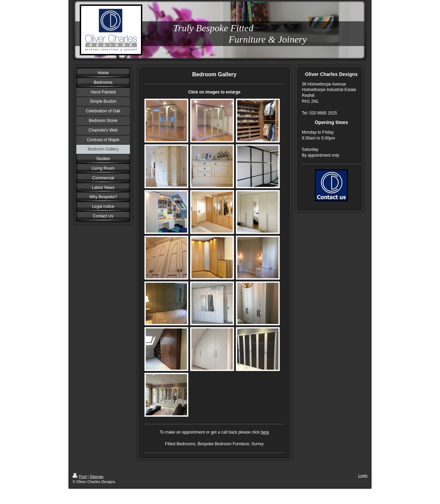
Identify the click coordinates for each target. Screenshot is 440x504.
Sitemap (97, 477)
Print (80, 477)
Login (363, 475)
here (265, 432)
